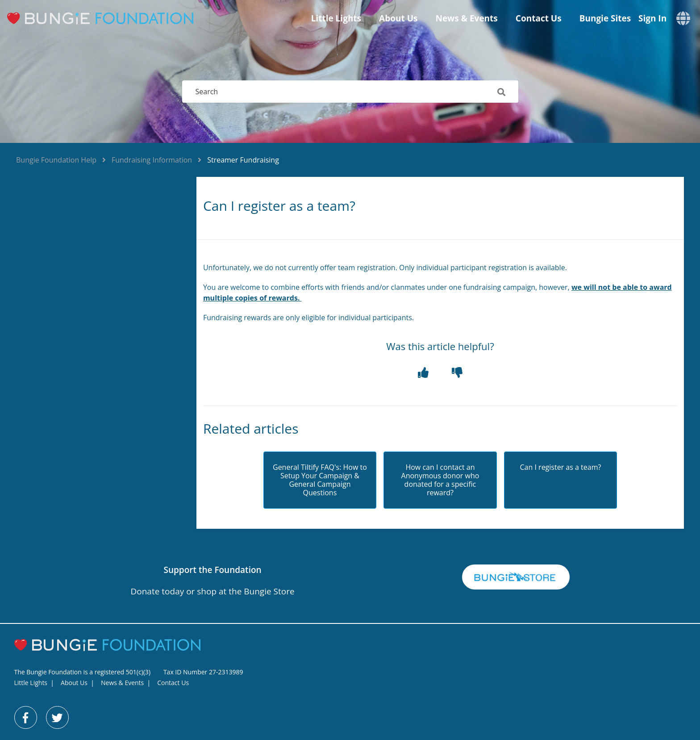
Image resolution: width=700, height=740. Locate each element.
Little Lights (336, 18)
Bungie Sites (605, 18)
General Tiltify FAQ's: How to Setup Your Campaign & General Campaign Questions (320, 480)
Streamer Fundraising (243, 160)
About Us (398, 18)
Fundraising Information (152, 160)
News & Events (466, 18)
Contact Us (539, 18)
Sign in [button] (652, 19)
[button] (423, 373)
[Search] (350, 92)
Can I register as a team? (561, 467)
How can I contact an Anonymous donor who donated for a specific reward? (440, 480)
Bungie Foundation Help (56, 160)
